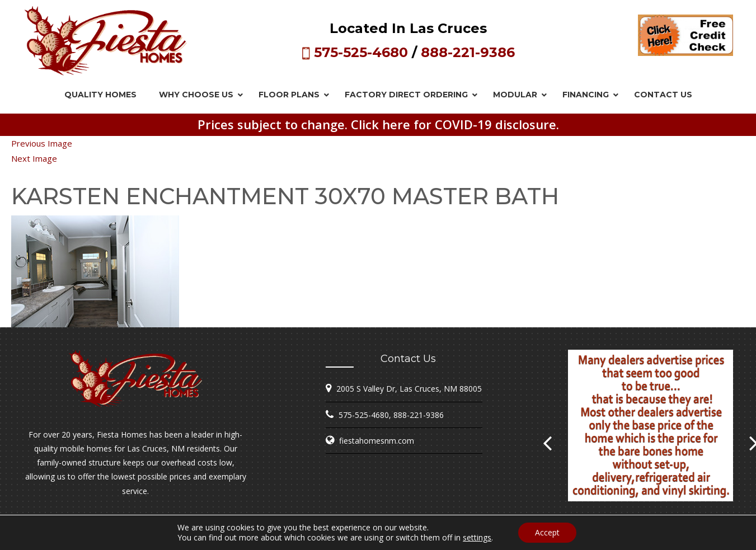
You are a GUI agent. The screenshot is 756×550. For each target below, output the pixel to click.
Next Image (34, 158)
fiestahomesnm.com (377, 441)
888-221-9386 (468, 52)
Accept (547, 532)
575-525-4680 (361, 52)
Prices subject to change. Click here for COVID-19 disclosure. (378, 124)
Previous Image (42, 143)
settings (477, 538)
